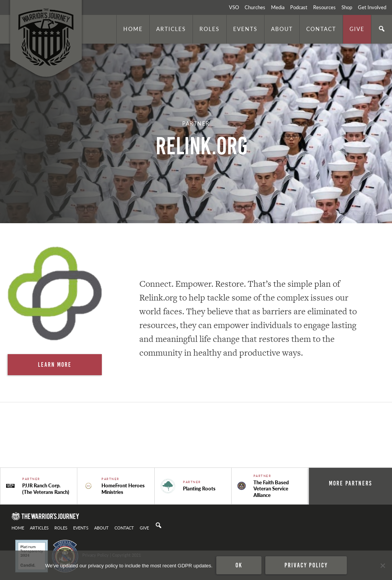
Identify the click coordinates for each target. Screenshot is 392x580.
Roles (210, 29)
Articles (171, 29)
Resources (324, 7)
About (282, 29)
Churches (255, 7)
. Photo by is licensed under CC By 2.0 (349, 213)
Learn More (55, 364)
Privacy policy (306, 565)
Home (133, 29)
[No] (382, 565)
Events (245, 29)
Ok (239, 565)
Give (357, 29)
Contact (321, 29)
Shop (347, 7)
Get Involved (372, 7)
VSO (234, 7)
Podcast (299, 7)
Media (278, 7)
